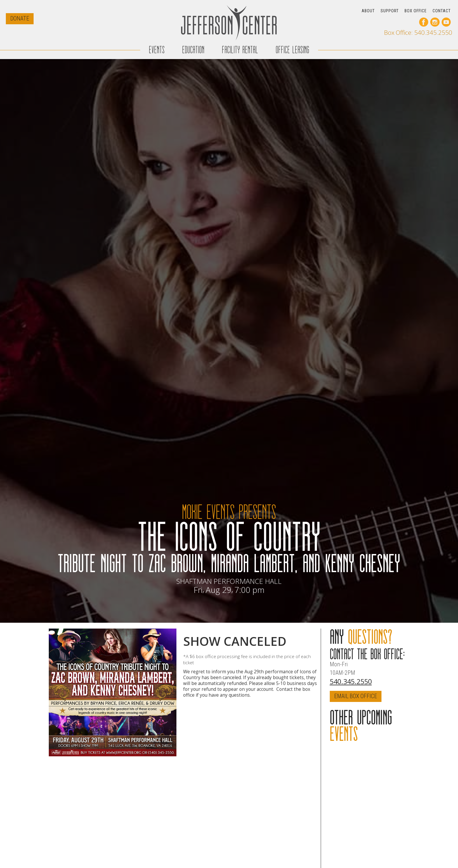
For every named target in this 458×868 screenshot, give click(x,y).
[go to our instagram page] (435, 22)
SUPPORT (390, 11)
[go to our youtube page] (446, 22)
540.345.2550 (351, 681)
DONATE (20, 19)
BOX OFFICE (416, 11)
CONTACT (442, 11)
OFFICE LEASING (293, 46)
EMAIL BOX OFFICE (356, 696)
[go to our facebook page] (424, 22)
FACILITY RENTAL (240, 46)
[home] (229, 23)
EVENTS (157, 46)
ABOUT (368, 11)
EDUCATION (193, 46)
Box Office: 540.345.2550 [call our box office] (418, 33)
